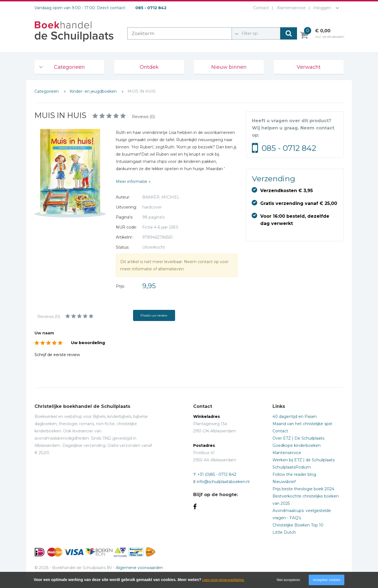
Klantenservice (290, 8)
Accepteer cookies (327, 580)
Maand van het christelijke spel (302, 424)
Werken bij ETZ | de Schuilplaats (304, 460)
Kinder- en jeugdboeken (94, 91)
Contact (260, 8)
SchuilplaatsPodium (292, 467)
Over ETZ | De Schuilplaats (298, 438)
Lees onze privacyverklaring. (224, 580)
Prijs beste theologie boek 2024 (303, 489)
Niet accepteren (288, 580)
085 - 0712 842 (289, 148)
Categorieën (69, 67)
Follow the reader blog (294, 474)
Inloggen (322, 8)
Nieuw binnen (229, 67)
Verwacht (309, 67)
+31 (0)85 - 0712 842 (217, 474)
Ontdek (149, 67)
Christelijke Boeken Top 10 (298, 525)
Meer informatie (132, 182)
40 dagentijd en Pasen (295, 416)
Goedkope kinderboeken (297, 445)
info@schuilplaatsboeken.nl (223, 482)
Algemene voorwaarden (139, 568)
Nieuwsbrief (284, 482)
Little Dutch (284, 532)
